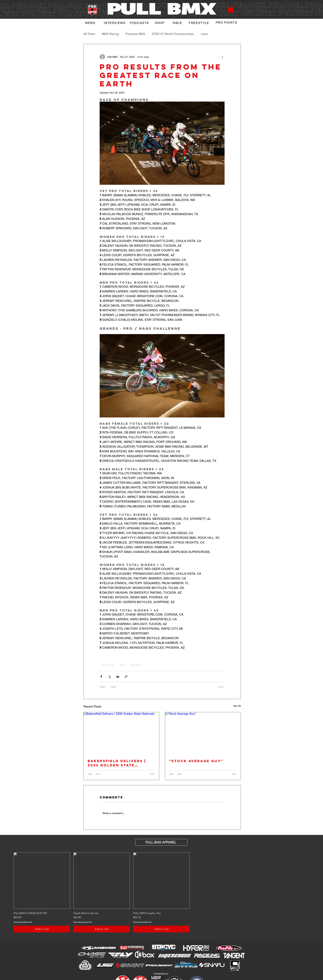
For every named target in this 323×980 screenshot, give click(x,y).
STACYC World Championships (173, 34)
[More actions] (223, 57)
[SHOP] (160, 23)
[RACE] (178, 23)
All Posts (89, 34)
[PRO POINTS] (227, 22)
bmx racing (108, 665)
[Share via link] (126, 677)
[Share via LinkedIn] (118, 677)
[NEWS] (91, 23)
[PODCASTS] (140, 23)
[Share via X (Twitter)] (109, 677)
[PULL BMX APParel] (161, 842)
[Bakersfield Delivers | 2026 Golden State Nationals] (121, 733)
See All (237, 706)
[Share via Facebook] (101, 677)
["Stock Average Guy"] (203, 733)
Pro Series (136, 665)
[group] (161, 892)
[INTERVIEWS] (115, 23)
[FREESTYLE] (199, 23)
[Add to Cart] (42, 929)
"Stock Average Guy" (196, 761)
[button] (231, 9)
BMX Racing (110, 34)
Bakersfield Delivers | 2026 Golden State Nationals (117, 763)
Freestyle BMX (135, 34)
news (204, 34)
